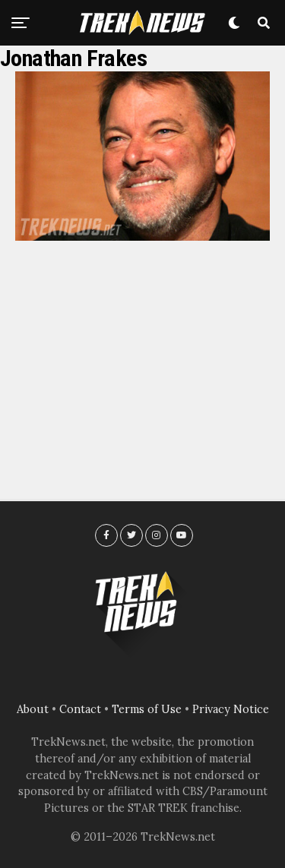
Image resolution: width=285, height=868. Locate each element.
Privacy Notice (231, 709)
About (33, 709)
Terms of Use (147, 709)
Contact (80, 709)
